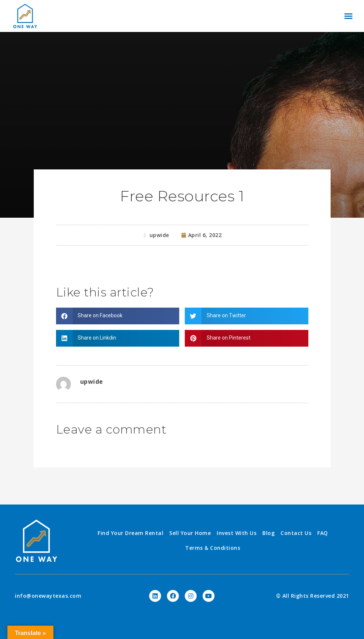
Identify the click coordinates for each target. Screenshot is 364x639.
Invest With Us (237, 533)
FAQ (323, 533)
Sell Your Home (190, 533)
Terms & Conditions (213, 548)
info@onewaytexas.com (48, 596)
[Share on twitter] (247, 316)
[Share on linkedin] (118, 338)
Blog (268, 533)
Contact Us (296, 533)
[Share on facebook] (118, 316)
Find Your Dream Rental (130, 533)
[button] (348, 16)
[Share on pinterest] (247, 338)
